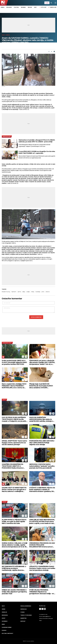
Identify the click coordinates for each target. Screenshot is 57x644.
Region (30, 7)
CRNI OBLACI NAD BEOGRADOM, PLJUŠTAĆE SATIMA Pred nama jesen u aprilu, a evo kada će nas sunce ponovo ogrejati (42, 521)
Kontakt (23, 621)
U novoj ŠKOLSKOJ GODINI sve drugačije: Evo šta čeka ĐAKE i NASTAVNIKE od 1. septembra (37, 152)
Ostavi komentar (36, 317)
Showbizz (5, 621)
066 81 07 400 (44, 614)
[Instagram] (42, 609)
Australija (38, 292)
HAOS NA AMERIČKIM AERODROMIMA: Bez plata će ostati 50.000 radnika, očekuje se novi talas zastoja (42, 419)
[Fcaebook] (49, 51)
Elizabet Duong (6, 292)
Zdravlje (4, 612)
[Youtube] (45, 609)
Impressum (24, 609)
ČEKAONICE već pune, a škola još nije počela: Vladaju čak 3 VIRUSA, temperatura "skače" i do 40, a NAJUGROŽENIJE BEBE (42, 362)
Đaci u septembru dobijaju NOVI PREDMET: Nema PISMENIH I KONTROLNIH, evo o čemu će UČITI (14, 386)
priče (43, 292)
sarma (19, 292)
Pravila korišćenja (26, 606)
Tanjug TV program (26, 615)
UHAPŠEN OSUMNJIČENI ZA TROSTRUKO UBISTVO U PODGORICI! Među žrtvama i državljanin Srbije (13, 466)
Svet (35, 7)
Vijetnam (14, 292)
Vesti (3, 35)
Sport (4, 618)
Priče (3, 624)
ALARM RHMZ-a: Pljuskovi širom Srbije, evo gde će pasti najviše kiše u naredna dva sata (14, 521)
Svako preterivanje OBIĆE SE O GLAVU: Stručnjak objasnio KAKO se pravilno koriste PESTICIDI (14, 362)
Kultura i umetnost (7, 633)
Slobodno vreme (7, 627)
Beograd (9, 7)
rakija (24, 292)
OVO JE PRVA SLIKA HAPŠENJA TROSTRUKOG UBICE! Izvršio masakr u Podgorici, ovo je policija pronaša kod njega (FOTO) (15, 419)
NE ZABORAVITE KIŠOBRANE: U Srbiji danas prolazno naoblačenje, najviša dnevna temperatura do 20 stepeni (14, 568)
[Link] (52, 51)
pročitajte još (7, 137)
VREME (4, 502)
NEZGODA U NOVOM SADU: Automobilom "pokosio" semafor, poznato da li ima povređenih (42, 466)
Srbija (3, 7)
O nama (22, 612)
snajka (28, 292)
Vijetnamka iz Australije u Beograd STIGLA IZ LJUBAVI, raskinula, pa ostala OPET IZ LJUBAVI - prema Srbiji (37, 141)
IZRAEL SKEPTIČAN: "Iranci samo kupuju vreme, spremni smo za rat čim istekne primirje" (14, 443)
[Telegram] (54, 51)
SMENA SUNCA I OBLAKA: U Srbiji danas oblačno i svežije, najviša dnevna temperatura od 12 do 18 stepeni (14, 545)
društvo (48, 292)
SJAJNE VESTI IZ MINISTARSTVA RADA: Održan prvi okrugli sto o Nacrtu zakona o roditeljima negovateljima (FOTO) (14, 490)
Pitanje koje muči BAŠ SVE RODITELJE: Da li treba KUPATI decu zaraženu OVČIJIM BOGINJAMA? (41, 386)
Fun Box (4, 630)
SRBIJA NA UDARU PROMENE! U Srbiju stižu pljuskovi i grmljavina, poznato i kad (14, 592)
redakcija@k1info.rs (46, 616)
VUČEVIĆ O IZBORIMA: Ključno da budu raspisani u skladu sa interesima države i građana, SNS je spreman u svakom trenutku (42, 490)
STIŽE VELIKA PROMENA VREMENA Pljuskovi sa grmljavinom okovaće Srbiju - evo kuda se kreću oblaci (42, 592)
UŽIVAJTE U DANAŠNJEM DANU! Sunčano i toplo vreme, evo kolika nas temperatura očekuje (42, 568)
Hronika (23, 7)
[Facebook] (13, 146)
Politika (16, 7)
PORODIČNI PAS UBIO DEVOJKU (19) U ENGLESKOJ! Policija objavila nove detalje (42, 443)
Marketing (23, 618)
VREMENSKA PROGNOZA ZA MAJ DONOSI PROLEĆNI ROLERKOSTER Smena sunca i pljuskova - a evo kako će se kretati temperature (42, 545)
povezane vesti (7, 343)
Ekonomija (5, 615)
